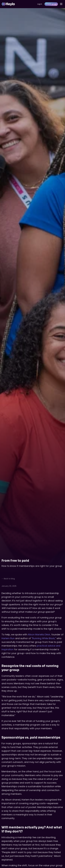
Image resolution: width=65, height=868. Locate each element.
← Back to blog (8, 579)
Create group (51, 4)
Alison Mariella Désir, (39, 634)
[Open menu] (61, 4)
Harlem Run (8, 638)
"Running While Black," (44, 638)
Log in (40, 4)
